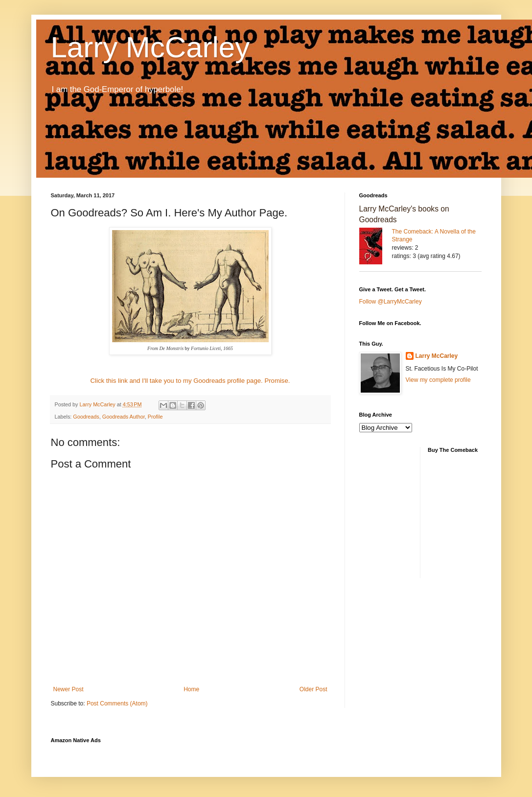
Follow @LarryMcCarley (391, 302)
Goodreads (86, 417)
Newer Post (69, 689)
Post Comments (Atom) (117, 703)
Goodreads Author (124, 417)
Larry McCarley (150, 47)
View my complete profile (438, 380)
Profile (155, 417)
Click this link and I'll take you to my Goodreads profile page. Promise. (190, 381)
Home (191, 689)
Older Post (313, 689)
